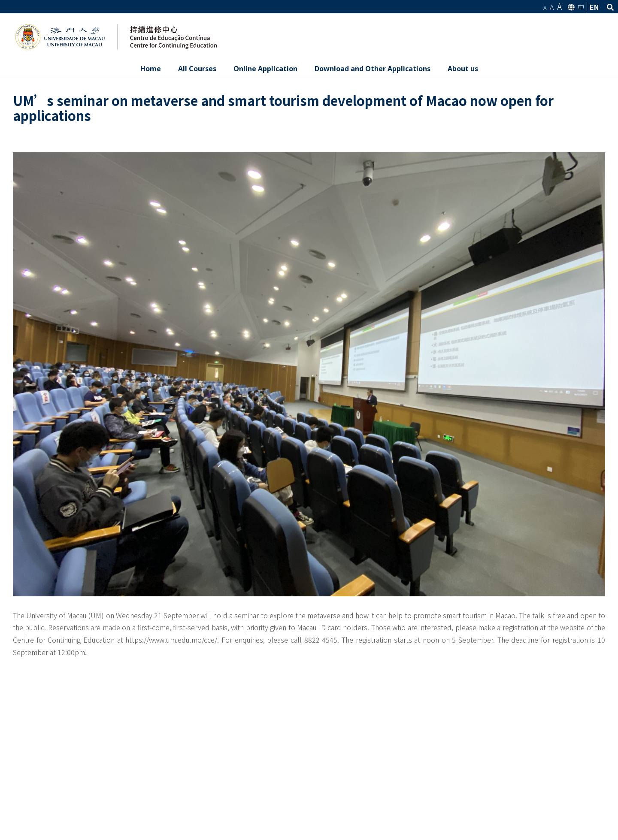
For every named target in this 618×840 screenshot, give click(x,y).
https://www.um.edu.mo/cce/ (171, 640)
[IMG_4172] (309, 374)
